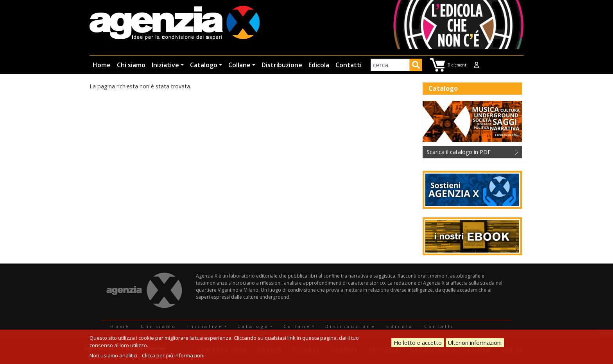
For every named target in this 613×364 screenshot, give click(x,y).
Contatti (349, 65)
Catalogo (204, 65)
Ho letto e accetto (418, 343)
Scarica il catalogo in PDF (459, 152)
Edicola (319, 65)
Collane (239, 65)
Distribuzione (282, 65)
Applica (416, 66)
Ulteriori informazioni (475, 343)
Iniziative (165, 65)
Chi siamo (131, 65)
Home (102, 65)
